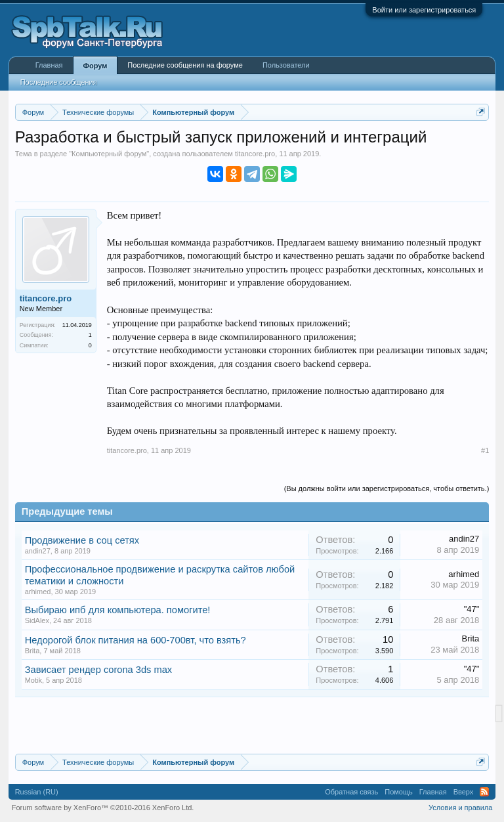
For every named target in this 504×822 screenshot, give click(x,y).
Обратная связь (351, 792)
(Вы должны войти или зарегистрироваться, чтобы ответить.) (387, 488)
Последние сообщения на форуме (185, 65)
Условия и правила (460, 808)
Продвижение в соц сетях (82, 540)
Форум (95, 66)
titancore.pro (255, 154)
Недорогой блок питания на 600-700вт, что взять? (136, 640)
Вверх (464, 792)
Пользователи (286, 65)
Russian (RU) (37, 792)
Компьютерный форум (109, 154)
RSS (484, 792)
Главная (49, 65)
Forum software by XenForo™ (103, 808)
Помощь (399, 792)
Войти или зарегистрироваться (424, 10)
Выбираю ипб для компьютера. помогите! (118, 610)
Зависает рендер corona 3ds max (99, 670)
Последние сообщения (59, 82)
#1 (485, 450)
